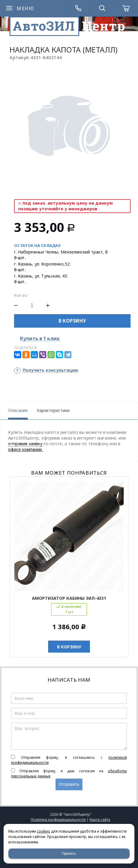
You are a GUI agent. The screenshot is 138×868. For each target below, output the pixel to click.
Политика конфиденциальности (58, 820)
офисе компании (26, 449)
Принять (69, 854)
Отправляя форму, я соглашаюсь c (69, 760)
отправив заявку (25, 444)
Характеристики (53, 410)
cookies (43, 831)
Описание (18, 410)
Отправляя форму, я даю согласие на (69, 773)
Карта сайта (100, 820)
